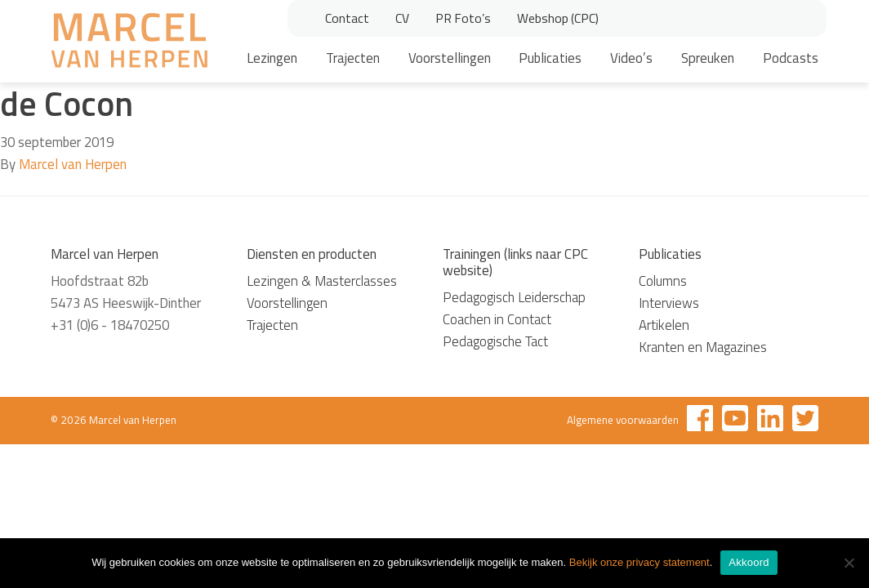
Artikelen (664, 325)
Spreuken (708, 58)
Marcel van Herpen (73, 164)
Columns (663, 281)
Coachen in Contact (497, 319)
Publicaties (550, 58)
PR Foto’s (463, 18)
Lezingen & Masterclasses (322, 281)
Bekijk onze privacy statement (639, 562)
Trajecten (353, 58)
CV (402, 18)
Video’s (631, 58)
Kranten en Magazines (703, 347)
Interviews (669, 303)
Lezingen (272, 58)
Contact (347, 18)
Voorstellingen (450, 58)
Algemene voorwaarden (623, 420)
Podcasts (791, 58)
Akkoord (749, 562)
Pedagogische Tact (495, 341)
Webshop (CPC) (558, 18)
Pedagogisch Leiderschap (514, 297)
